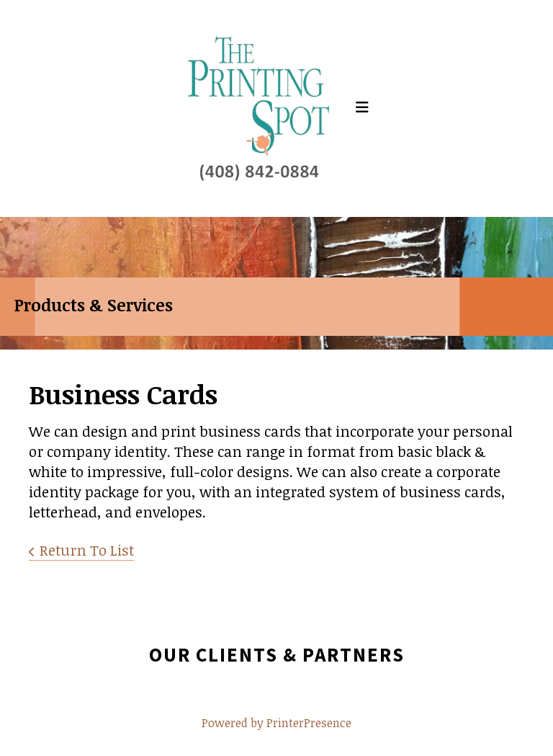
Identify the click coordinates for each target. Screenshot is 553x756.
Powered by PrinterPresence (276, 723)
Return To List (87, 550)
